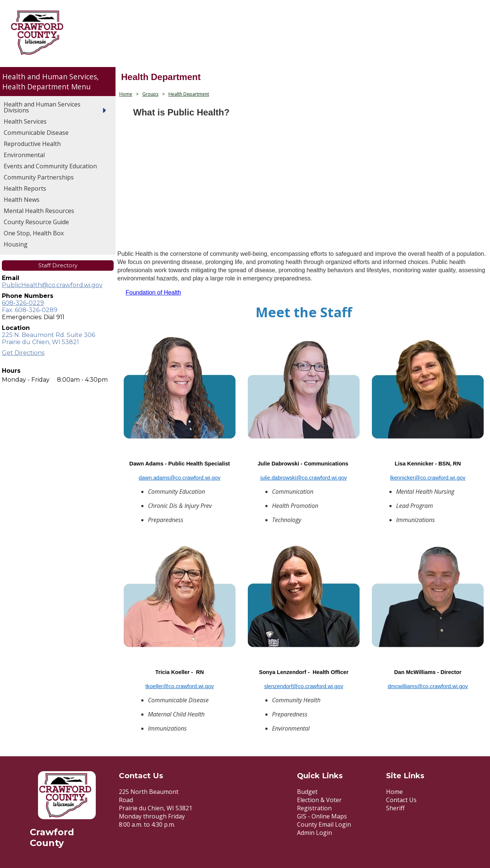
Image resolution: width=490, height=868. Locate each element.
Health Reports (25, 188)
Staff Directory (58, 266)
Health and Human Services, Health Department (50, 82)
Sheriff (395, 808)
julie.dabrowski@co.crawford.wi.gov (304, 478)
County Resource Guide (36, 222)
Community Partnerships (39, 177)
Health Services (25, 121)
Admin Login (314, 833)
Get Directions (23, 353)
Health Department (189, 94)
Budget (307, 792)
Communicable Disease (36, 133)
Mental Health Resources (39, 211)
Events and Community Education (50, 166)
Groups (150, 94)
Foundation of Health (153, 292)
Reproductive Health (32, 144)
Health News (22, 200)
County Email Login (324, 824)
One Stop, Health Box (34, 233)
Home (126, 94)
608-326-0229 (23, 303)
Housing (16, 244)
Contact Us (401, 800)
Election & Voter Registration (319, 804)
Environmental (24, 155)
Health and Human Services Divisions (42, 107)
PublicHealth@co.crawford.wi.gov (52, 285)
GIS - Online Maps (322, 816)
